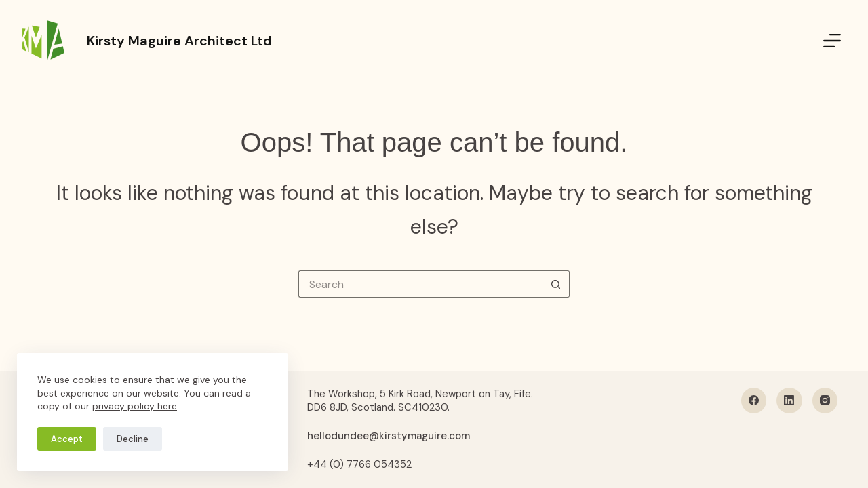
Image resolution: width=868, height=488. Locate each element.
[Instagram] (825, 401)
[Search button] (556, 284)
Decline (133, 439)
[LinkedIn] (789, 401)
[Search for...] (420, 284)
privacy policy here (135, 406)
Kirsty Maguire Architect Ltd (179, 41)
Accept (67, 439)
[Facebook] (754, 401)
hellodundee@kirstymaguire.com (389, 436)
